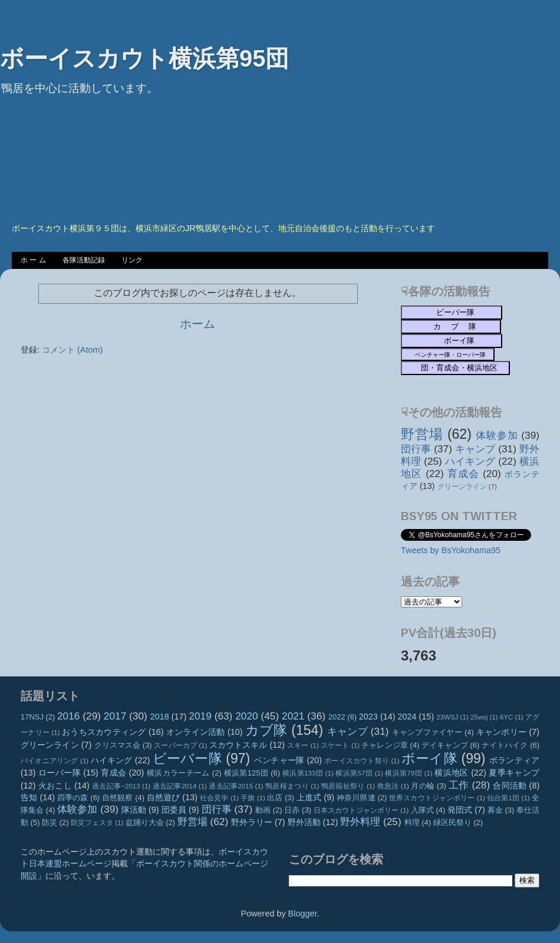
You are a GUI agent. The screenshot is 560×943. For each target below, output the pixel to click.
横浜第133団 (303, 773)
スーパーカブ (175, 745)
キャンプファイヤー (427, 732)
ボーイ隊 (429, 758)
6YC (506, 717)
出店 (275, 798)
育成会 (463, 474)
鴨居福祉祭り (343, 786)
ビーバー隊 (187, 758)
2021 (293, 716)
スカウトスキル (238, 745)
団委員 (174, 810)
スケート (335, 745)
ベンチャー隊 (279, 760)
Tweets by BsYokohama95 (451, 550)
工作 (459, 785)
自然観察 (118, 798)
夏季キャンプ (514, 773)
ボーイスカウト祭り (357, 761)
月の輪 (423, 786)
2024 (407, 717)
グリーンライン (462, 487)
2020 (246, 716)
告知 (29, 797)
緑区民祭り (452, 822)
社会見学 (214, 798)
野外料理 (360, 822)
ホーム (197, 324)
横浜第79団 (403, 773)
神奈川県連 (356, 798)
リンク (132, 260)
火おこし (55, 786)
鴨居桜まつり (287, 786)
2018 (160, 717)
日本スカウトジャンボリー (356, 810)
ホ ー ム (33, 260)
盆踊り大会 (145, 822)
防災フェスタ (92, 823)
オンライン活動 (196, 732)
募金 (495, 810)
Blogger (303, 914)
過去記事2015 (231, 786)
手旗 (248, 798)
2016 (68, 716)
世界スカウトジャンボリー (432, 798)
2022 (337, 717)
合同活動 (510, 786)
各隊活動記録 (84, 260)
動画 (263, 810)
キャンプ (475, 449)
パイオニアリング (50, 761)
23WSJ (447, 717)
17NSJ (32, 717)
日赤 (292, 810)
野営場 (422, 434)
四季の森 (73, 798)
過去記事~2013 (116, 786)
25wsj (479, 717)
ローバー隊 (60, 773)
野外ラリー (252, 822)
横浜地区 (452, 773)
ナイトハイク (505, 745)
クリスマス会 (118, 745)
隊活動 (134, 810)
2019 (200, 716)
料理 (412, 822)
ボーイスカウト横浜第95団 (145, 58)
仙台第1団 (503, 798)
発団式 (460, 810)
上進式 (309, 797)
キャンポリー (502, 732)
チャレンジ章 (385, 745)
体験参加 (497, 435)
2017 (115, 716)
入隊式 (422, 810)
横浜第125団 (246, 773)
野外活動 (304, 822)
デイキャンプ (445, 745)
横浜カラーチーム (178, 773)
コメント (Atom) (72, 350)
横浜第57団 (354, 773)
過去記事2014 (175, 786)
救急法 (388, 786)
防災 (50, 822)
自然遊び (164, 797)
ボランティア (514, 760)
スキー (298, 745)
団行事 (416, 449)
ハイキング (470, 461)
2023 (368, 717)
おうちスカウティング (104, 732)
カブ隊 (266, 730)
